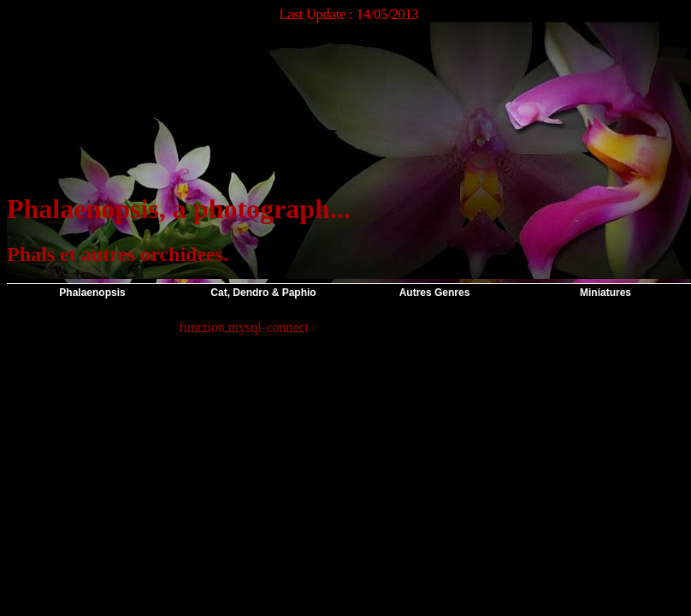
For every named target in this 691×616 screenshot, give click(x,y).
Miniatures (605, 293)
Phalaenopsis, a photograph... (179, 209)
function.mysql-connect (244, 327)
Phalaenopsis (92, 293)
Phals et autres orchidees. (118, 254)
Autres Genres (435, 293)
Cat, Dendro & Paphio (263, 293)
